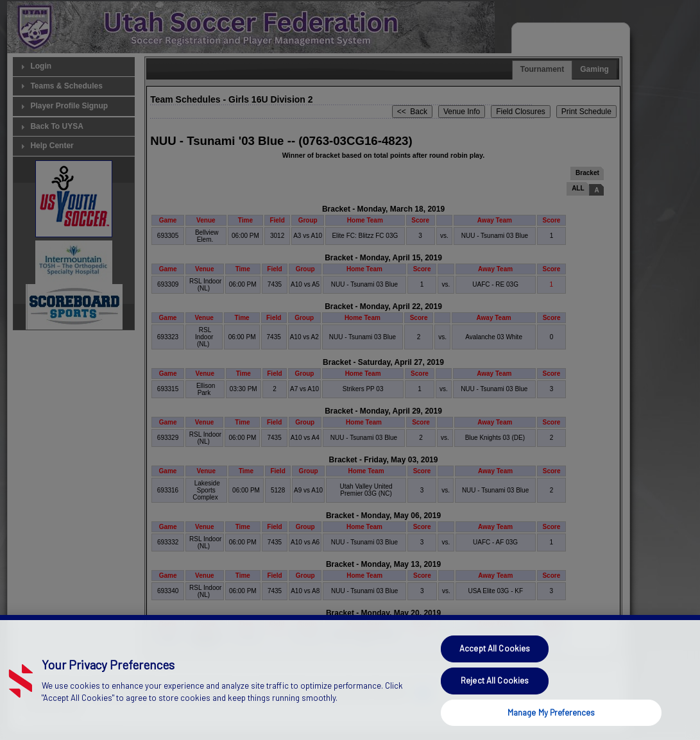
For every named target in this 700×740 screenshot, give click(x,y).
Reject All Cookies (495, 696)
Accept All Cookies (495, 664)
